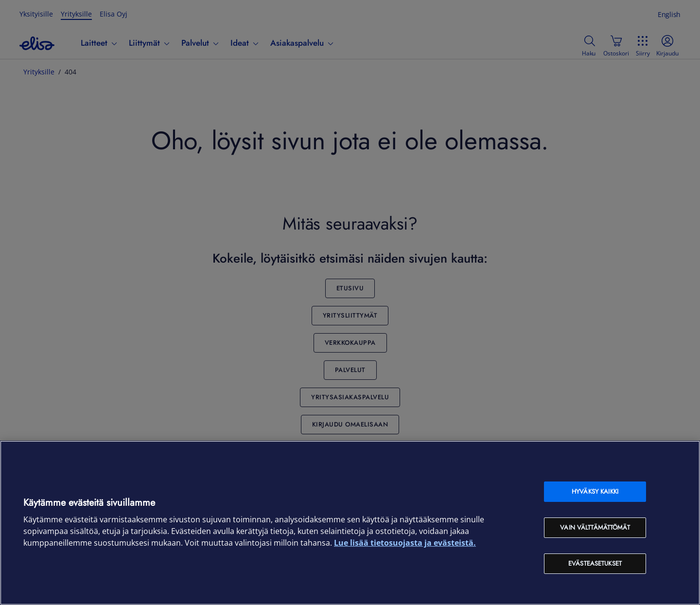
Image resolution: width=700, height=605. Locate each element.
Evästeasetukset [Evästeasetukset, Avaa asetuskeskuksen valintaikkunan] (595, 563)
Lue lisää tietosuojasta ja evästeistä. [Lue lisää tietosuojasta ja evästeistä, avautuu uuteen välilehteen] (405, 543)
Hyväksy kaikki (595, 491)
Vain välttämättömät (595, 527)
